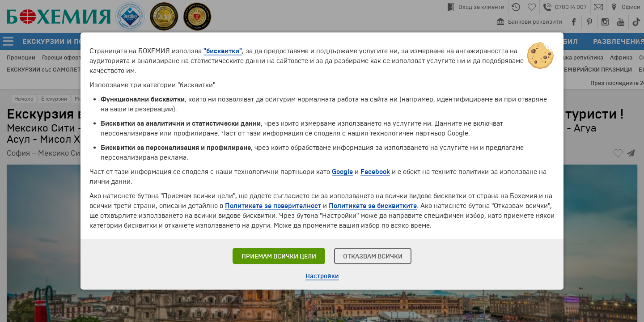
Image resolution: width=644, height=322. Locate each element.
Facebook (375, 172)
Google (342, 172)
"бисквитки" (223, 51)
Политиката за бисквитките (373, 206)
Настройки (322, 276)
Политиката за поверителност (273, 206)
